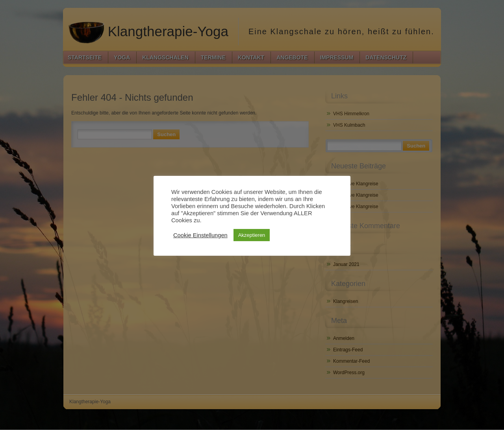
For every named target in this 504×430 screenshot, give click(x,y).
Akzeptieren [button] (252, 235)
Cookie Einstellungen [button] (200, 235)
